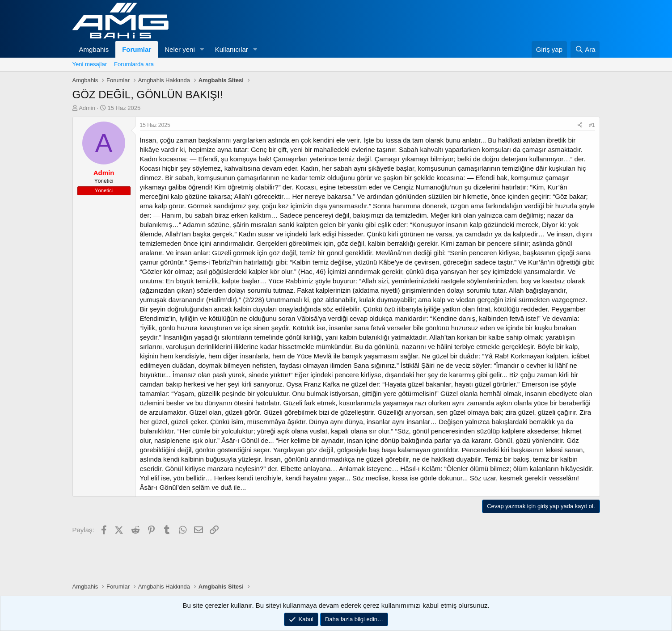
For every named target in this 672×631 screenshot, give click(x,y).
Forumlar (137, 49)
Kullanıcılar (232, 49)
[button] (202, 49)
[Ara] (585, 49)
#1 (592, 125)
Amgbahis (94, 49)
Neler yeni (180, 49)
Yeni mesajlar (90, 64)
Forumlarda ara (134, 64)
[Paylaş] (580, 125)
